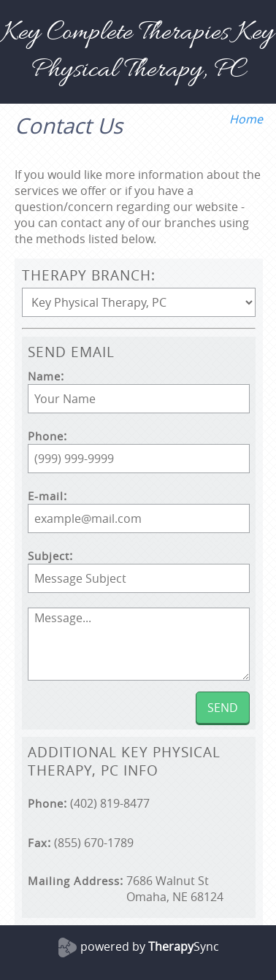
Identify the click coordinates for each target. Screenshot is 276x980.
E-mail (46, 496)
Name (44, 376)
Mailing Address (74, 881)
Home (246, 119)
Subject (49, 556)
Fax (38, 843)
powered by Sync (150, 946)
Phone (46, 436)
